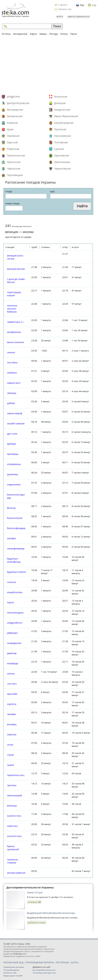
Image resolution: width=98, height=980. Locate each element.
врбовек (12, 444)
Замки (43, 34)
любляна (12, 373)
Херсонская (14, 162)
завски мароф (15, 413)
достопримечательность (44, 970)
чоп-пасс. (12, 684)
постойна (12, 362)
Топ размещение (11, 970)
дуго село (12, 434)
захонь (11, 673)
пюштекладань (15, 613)
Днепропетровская (18, 103)
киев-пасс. (13, 826)
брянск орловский (13, 848)
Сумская (59, 149)
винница (12, 806)
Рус (82, 5)
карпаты (12, 704)
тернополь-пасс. (16, 775)
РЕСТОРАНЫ (62, 962)
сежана (11, 352)
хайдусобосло (15, 623)
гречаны (12, 785)
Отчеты (6, 34)
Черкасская (14, 168)
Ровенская (13, 149)
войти (60, 16)
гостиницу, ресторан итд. (44, 973)
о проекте (63, 5)
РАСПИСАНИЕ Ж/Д (13, 962)
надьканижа (14, 484)
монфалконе (14, 332)
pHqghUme (13, 97)
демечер (12, 653)
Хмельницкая (62, 162)
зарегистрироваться (79, 16)
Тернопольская (16, 155)
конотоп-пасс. (15, 836)
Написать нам (65, 9)
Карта (33, 34)
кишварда (13, 663)
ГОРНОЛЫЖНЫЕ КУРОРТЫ (39, 962)
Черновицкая (15, 175)
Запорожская (15, 116)
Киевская (12, 123)
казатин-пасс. (14, 816)
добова (11, 403)
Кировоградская (64, 123)
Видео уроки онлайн (13, 976)
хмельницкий (15, 795)
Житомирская (15, 110)
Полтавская (61, 142)
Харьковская (62, 155)
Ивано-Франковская (66, 116)
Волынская (61, 97)
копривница (14, 464)
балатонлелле (15, 518)
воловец (12, 724)
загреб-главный (16, 423)
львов (10, 765)
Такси (73, 34)
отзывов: (34, 902)
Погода (53, 34)
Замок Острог (35, 892)
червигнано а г (15, 322)
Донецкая (60, 103)
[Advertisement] (49, 66)
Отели (64, 34)
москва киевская (16, 873)
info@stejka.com (19, 954)
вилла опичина (15, 342)
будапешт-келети (17, 572)
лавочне (12, 734)
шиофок (12, 538)
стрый (10, 755)
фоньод (11, 508)
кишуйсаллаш (15, 592)
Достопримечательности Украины (30, 887)
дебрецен (12, 633)
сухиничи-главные (13, 861)
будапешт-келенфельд (14, 560)
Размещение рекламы (14, 967)
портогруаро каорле (14, 294)
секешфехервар (16, 548)
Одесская (12, 142)
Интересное (20, 34)
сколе (10, 745)
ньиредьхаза (14, 643)
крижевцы (13, 454)
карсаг (11, 602)
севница (12, 393)
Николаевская (63, 136)
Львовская (13, 136)
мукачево (12, 694)
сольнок (12, 582)
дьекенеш (13, 474)
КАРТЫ (74, 962)
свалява (11, 714)
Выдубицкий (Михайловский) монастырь (51, 913)
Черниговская (63, 168)
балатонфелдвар (16, 528)
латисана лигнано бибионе (12, 309)
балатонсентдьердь (16, 496)
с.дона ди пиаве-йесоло (16, 281)
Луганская (60, 129)
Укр (94, 5)
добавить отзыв (37, 922)
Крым (10, 129)
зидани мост (14, 383)
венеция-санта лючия (15, 257)
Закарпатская (62, 110)
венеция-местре (16, 269)
